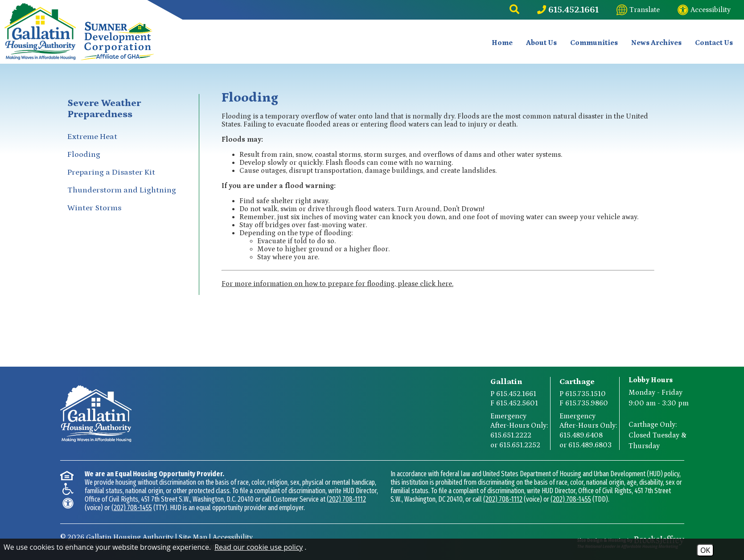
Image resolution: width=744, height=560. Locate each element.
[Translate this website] (638, 10)
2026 (76, 537)
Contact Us (714, 43)
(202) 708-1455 (132, 508)
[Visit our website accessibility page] (704, 10)
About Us (541, 43)
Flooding (84, 155)
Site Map (193, 537)
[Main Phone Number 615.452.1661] (568, 10)
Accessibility (233, 537)
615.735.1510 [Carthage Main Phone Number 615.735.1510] (586, 394)
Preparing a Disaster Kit (111, 172)
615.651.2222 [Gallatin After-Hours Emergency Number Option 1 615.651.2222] (511, 435)
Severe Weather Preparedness (104, 109)
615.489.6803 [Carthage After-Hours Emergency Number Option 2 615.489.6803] (590, 445)
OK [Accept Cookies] (705, 550)
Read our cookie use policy (259, 547)
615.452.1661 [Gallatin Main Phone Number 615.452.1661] (516, 394)
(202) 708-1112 (346, 499)
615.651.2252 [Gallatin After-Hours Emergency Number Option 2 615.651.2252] (520, 445)
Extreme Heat (92, 137)
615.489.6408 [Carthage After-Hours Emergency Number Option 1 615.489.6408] (581, 435)
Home (502, 43)
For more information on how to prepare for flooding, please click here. (337, 284)
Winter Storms (94, 208)
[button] (514, 10)
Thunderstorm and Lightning (122, 190)
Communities (594, 43)
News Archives (656, 43)
